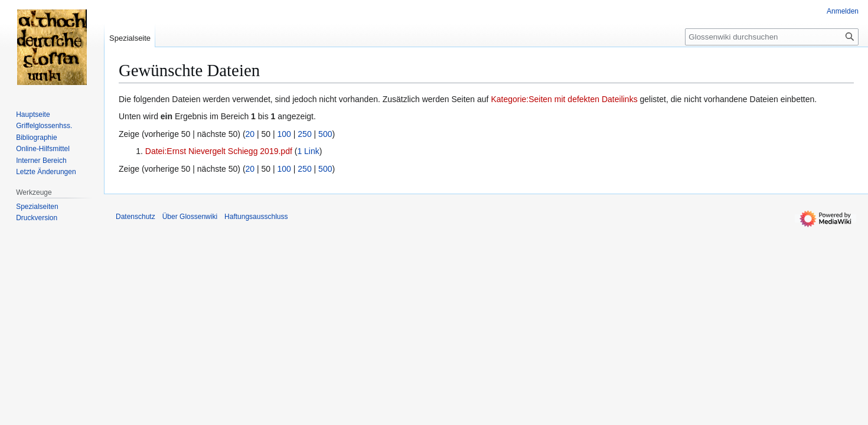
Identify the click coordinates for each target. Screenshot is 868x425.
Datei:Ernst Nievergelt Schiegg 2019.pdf (219, 151)
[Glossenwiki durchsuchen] (772, 37)
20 (250, 134)
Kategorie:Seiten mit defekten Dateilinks (564, 99)
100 (284, 134)
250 (304, 134)
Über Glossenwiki (190, 217)
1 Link (308, 151)
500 (325, 134)
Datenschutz (136, 217)
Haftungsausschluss (256, 217)
